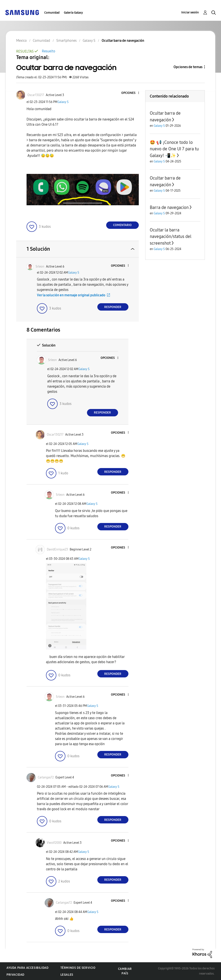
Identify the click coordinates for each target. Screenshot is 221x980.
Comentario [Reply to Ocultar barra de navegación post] (122, 225)
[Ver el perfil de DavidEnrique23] (57, 549)
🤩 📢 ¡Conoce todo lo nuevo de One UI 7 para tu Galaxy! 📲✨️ (174, 149)
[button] (131, 93)
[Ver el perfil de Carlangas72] (46, 777)
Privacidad (15, 975)
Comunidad (52, 13)
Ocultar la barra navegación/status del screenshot (171, 237)
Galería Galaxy (73, 13)
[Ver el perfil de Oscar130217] (36, 95)
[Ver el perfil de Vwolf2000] (54, 843)
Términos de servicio (78, 968)
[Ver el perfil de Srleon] (40, 267)
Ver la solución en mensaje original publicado (71, 295)
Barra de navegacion (169, 207)
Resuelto (49, 51)
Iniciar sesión (190, 12)
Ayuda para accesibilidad (27, 968)
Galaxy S (63, 102)
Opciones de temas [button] (188, 67)
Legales (67, 975)
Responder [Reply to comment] (113, 307)
